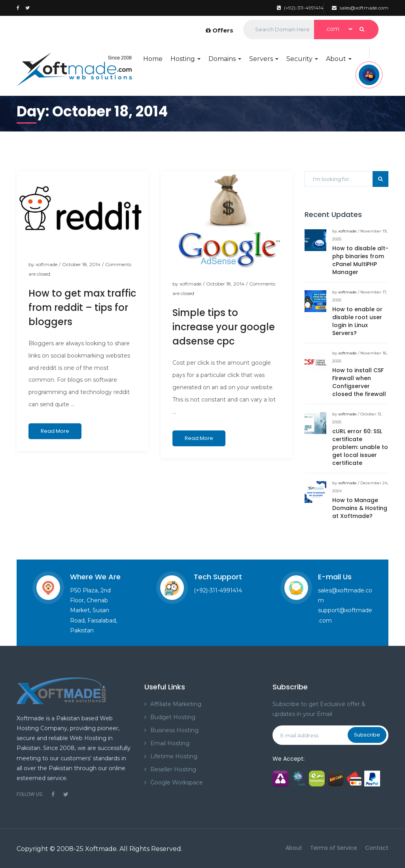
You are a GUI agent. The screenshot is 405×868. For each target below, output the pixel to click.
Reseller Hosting (173, 769)
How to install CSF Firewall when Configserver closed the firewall (359, 382)
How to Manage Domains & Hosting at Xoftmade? (360, 508)
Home (153, 59)
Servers (264, 59)
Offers (220, 30)
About (339, 59)
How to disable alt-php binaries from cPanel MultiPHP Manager (360, 260)
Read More (55, 431)
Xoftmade (101, 849)
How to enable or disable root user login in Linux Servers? (357, 321)
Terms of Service (334, 848)
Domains (225, 59)
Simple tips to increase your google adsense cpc (224, 327)
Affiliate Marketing (176, 704)
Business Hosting (174, 730)
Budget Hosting (173, 717)
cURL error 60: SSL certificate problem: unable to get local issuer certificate (360, 447)
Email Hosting (170, 743)
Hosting (185, 59)
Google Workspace (177, 782)
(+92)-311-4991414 (300, 8)
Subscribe (367, 735)
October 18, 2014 (81, 264)
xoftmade (46, 264)
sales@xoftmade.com (360, 8)
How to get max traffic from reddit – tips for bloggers (82, 307)
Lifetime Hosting (174, 756)
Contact (377, 848)
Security (302, 59)
